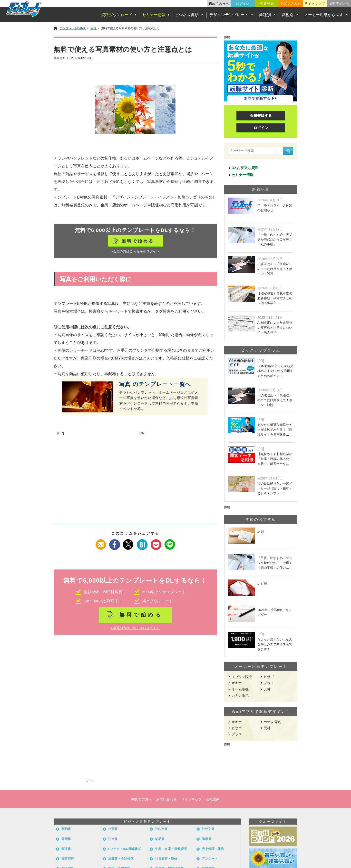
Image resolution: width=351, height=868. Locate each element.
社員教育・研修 (166, 859)
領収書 (66, 849)
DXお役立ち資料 (245, 168)
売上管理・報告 (213, 849)
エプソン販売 (242, 677)
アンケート (210, 859)
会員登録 (267, 4)
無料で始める (138, 241)
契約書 (66, 829)
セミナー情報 (154, 15)
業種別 (265, 15)
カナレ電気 (240, 695)
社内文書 (161, 829)
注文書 (113, 839)
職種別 (288, 15)
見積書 (66, 839)
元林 (267, 689)
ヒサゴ (269, 677)
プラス (269, 683)
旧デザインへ (339, 4)
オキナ (237, 683)
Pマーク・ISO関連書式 (125, 849)
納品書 (160, 839)
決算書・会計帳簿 (121, 859)
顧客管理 (68, 859)
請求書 (207, 839)
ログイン (243, 4)
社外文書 (208, 829)
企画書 (113, 829)
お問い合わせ (291, 4)
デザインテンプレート (229, 15)
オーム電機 (240, 689)
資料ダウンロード (117, 15)
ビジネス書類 (187, 15)
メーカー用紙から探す (324, 15)
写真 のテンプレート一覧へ (155, 384)
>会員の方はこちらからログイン (135, 251)
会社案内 (213, 799)
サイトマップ (315, 4)
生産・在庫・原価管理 (171, 849)
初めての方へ (219, 4)
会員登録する (261, 115)
